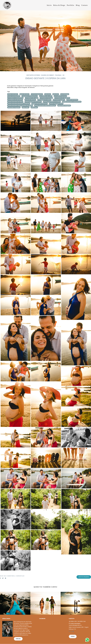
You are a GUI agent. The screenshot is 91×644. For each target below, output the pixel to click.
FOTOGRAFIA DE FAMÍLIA (44, 100)
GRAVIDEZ (56, 94)
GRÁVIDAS (48, 94)
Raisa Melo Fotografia (14, 107)
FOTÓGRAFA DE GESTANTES (62, 98)
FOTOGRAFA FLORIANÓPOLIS (30, 96)
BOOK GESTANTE (24, 94)
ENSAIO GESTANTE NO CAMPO (33, 102)
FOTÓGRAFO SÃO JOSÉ (32, 98)
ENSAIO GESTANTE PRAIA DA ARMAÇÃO (45, 106)
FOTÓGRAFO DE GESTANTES (15, 100)
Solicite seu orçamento (84, 577)
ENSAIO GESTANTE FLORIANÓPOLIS (72, 102)
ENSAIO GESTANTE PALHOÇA (40, 104)
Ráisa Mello (26, 107)
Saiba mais (18, 639)
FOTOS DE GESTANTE (37, 94)
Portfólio (71, 5)
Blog (78, 5)
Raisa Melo (34, 107)
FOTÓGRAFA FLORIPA (59, 100)
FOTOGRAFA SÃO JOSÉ (46, 96)
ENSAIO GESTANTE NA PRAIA (15, 102)
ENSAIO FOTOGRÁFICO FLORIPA (52, 102)
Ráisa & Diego (59, 5)
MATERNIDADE (65, 94)
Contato (85, 5)
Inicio (49, 5)
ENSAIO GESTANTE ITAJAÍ (56, 104)
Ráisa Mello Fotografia (64, 106)
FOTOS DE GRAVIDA (30, 100)
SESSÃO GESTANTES (72, 100)
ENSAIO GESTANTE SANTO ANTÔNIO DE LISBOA (20, 106)
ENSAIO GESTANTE (13, 94)
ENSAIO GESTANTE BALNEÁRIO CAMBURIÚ (19, 104)
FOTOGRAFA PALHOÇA (60, 96)
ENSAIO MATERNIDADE (14, 96)
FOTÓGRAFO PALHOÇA (46, 98)
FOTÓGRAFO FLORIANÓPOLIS (15, 98)
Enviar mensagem (75, 623)
